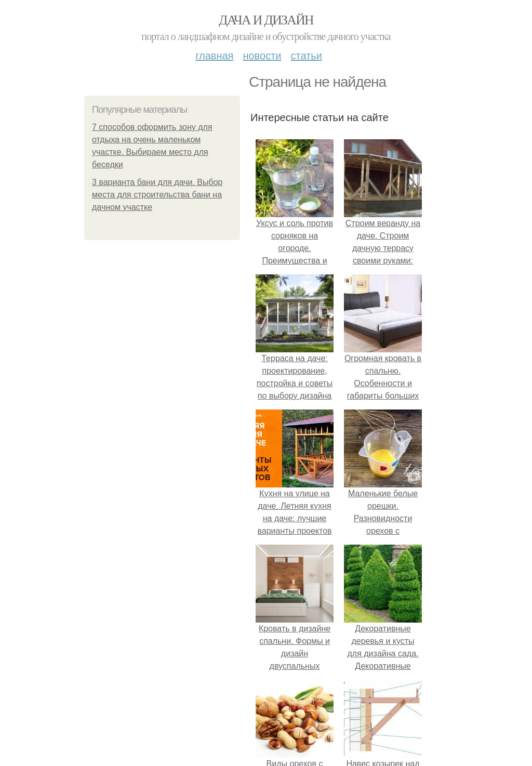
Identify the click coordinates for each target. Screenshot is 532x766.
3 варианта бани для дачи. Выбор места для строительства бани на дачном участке (157, 195)
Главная (214, 56)
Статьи (306, 56)
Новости (262, 56)
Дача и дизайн (266, 20)
